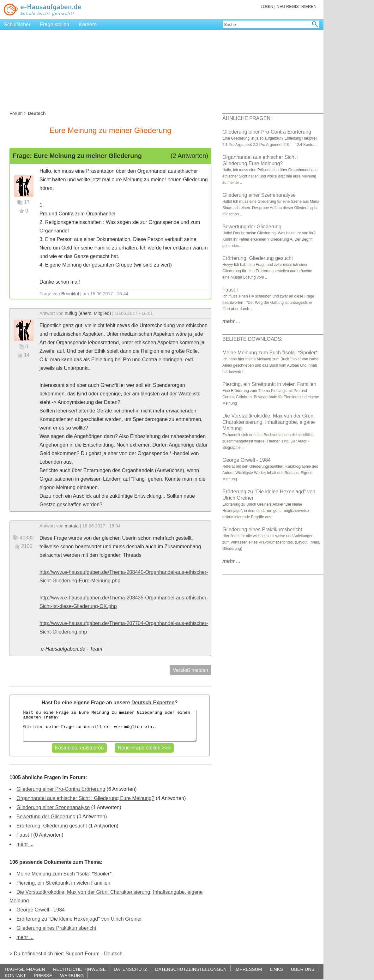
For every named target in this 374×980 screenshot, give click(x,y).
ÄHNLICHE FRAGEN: (247, 118)
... (231, 321)
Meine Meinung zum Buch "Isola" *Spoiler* (64, 874)
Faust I (24, 835)
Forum (16, 113)
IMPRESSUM (248, 969)
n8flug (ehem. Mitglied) (88, 313)
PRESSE (43, 975)
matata (72, 526)
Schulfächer (17, 24)
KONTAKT (15, 975)
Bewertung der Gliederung (46, 817)
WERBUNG (72, 975)
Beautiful (70, 294)
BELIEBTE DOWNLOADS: (252, 339)
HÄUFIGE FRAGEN (25, 969)
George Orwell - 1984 (41, 910)
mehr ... (25, 844)
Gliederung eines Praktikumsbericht (56, 928)
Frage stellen (55, 24)
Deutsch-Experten (153, 703)
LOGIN (267, 6)
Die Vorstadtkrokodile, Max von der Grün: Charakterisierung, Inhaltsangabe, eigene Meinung (269, 422)
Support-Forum (82, 954)
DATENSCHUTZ (130, 969)
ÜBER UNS (303, 969)
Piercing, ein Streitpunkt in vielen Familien (63, 883)
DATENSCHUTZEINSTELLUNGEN (191, 969)
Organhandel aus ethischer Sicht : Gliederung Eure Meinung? (85, 798)
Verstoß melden (190, 670)
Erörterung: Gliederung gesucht (52, 826)
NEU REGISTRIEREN (296, 6)
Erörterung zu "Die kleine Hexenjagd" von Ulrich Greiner (79, 919)
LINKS (276, 969)
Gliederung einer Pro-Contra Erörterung (61, 789)
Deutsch (113, 954)
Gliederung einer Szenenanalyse (53, 807)
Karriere (88, 24)
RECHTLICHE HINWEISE (79, 969)
